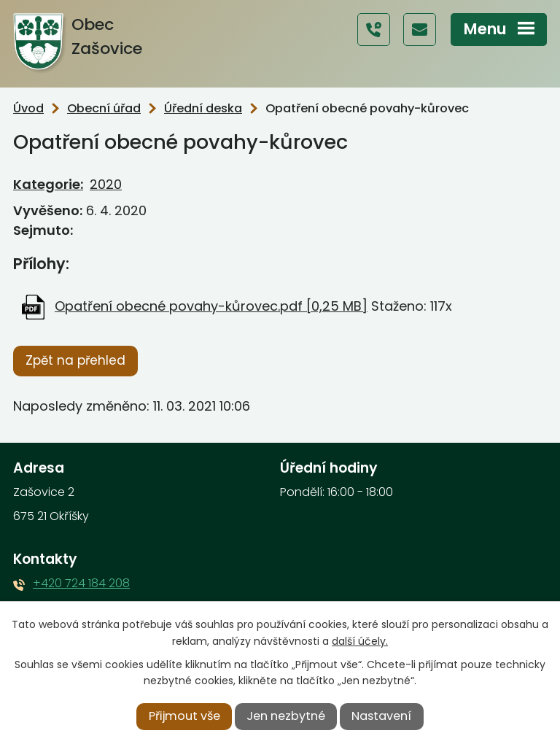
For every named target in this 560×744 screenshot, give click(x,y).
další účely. (360, 641)
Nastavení (381, 716)
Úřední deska (203, 108)
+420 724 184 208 (81, 583)
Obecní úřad (104, 108)
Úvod (28, 108)
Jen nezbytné (286, 716)
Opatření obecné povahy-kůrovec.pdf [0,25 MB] (211, 306)
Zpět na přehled (75, 360)
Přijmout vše (184, 716)
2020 (106, 184)
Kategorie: (48, 184)
